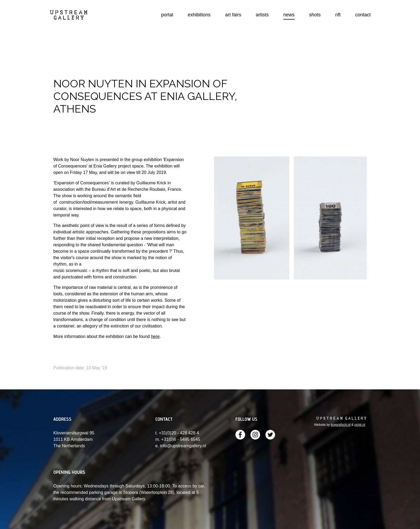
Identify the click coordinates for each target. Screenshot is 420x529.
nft (338, 15)
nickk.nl (360, 425)
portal (167, 15)
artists (262, 15)
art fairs (233, 15)
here (155, 336)
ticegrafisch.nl (341, 425)
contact (363, 15)
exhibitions (199, 15)
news (289, 15)
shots (315, 15)
